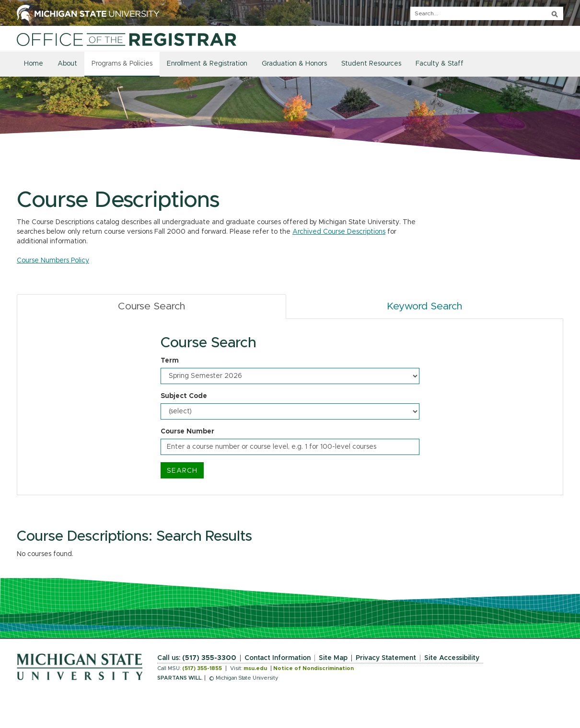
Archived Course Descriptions (339, 232)
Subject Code (184, 396)
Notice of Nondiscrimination (313, 668)
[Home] (127, 39)
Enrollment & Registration (207, 64)
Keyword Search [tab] (424, 306)
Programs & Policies (122, 64)
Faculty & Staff (440, 64)
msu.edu (255, 668)
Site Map (333, 658)
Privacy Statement (386, 658)
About (67, 64)
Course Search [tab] (151, 306)
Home (34, 64)
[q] (487, 13)
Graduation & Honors (294, 64)
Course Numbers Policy (53, 261)
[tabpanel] (290, 407)
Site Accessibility (452, 658)
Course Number (187, 432)
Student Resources (371, 64)
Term (170, 361)
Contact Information (278, 658)
